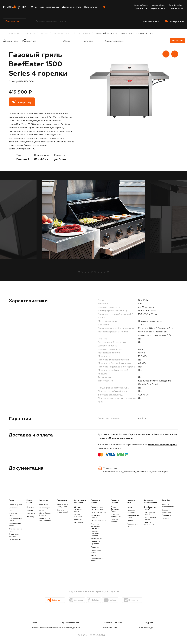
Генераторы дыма (44, 509)
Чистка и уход (131, 501)
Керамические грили (15, 525)
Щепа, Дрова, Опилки (45, 514)
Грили (45, 33)
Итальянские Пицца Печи (62, 506)
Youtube (118, 600)
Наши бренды (152, 626)
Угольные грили (13, 514)
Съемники (78, 523)
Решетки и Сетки (98, 521)
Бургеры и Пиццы (95, 517)
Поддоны (95, 547)
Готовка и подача (95, 501)
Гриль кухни (29, 501)
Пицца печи (62, 500)
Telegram (51, 600)
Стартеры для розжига (116, 515)
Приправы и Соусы (96, 551)
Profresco (31, 514)
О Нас (34, 7)
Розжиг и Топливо (115, 501)
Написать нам (91, 7)
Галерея (88, 41)
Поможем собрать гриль (162, 445)
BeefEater (84, 33)
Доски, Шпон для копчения (45, 520)
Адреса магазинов (50, 7)
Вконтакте (142, 600)
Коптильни (44, 505)
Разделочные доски (97, 560)
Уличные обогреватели (168, 506)
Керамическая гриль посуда (97, 508)
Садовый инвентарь (166, 511)
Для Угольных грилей (150, 519)
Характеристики (115, 41)
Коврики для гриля (133, 525)
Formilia (30, 510)
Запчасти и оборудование (150, 501)
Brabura (30, 507)
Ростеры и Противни (95, 543)
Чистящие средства (131, 511)
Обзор (67, 41)
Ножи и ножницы (78, 515)
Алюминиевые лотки (133, 517)
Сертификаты (15, 540)
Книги (93, 556)
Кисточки (78, 520)
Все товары (15, 21)
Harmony (30, 517)
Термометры (96, 539)
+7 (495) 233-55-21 (158, 9)
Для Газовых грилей (149, 513)
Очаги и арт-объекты (14, 535)
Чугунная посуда (98, 512)
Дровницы (166, 515)
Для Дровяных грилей (150, 508)
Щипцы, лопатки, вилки (78, 509)
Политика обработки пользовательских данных (132, 623)
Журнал (94, 623)
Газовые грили (63, 33)
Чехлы (130, 507)
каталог (30, 33)
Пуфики (165, 518)
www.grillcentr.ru (26, 149)
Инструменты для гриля (80, 501)
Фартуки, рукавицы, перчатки (95, 526)
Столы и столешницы (149, 524)
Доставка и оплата (72, 7)
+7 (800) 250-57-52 (140, 9)
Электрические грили (15, 530)
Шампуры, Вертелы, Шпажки (95, 533)
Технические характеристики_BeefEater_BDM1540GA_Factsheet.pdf (136, 470)
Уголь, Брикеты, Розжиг (115, 509)
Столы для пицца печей (62, 511)
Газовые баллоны (114, 521)
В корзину (24, 102)
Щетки (130, 521)
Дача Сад (166, 500)
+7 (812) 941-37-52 (175, 9)
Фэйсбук (96, 600)
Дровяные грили (13, 509)
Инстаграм (74, 600)
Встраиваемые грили (15, 520)
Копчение (43, 500)
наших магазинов (122, 438)
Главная (14, 33)
